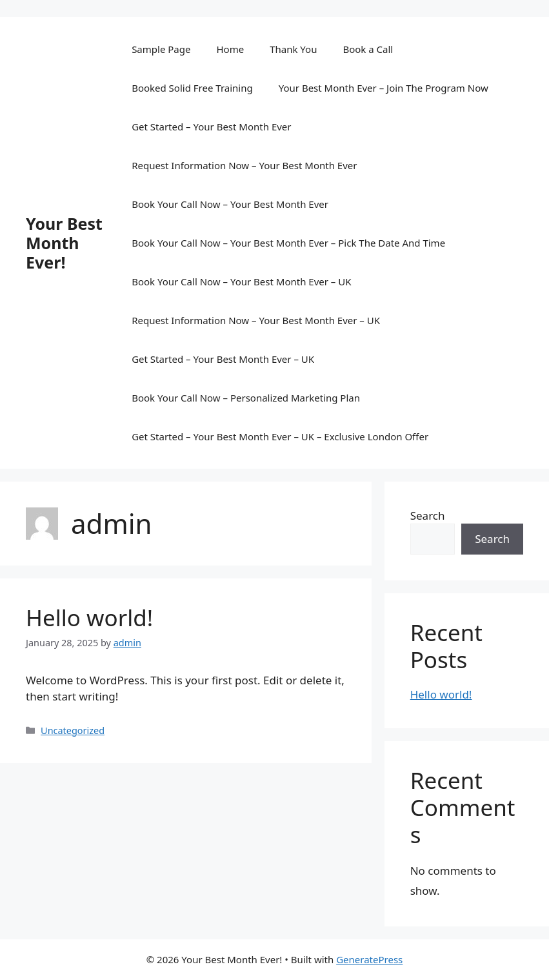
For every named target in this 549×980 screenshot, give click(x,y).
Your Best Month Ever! (64, 243)
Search (428, 516)
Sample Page (161, 49)
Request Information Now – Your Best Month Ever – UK (256, 320)
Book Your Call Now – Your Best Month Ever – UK (241, 281)
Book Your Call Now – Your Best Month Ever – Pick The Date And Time (288, 243)
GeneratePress (369, 959)
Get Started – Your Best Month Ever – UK (223, 359)
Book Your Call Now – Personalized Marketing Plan (246, 398)
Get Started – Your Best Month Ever (211, 127)
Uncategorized (73, 730)
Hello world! (89, 618)
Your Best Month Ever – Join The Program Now (384, 88)
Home (230, 49)
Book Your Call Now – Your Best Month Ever (230, 204)
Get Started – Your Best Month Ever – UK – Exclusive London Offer (280, 436)
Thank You (293, 49)
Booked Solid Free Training (192, 88)
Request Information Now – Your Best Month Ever (244, 165)
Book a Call (368, 49)
